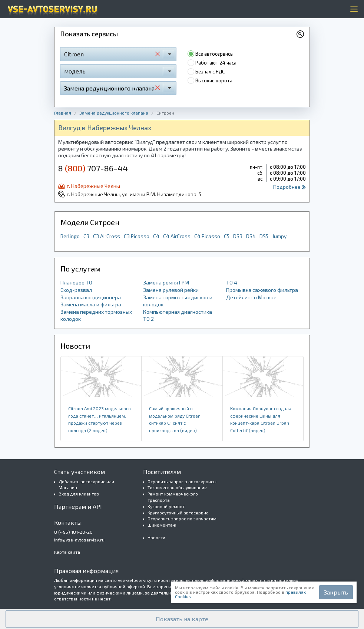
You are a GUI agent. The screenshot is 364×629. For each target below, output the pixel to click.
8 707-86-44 (93, 168)
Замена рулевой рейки (171, 290)
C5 (227, 236)
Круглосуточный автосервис (178, 513)
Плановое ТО (76, 282)
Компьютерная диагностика (178, 312)
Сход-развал (76, 290)
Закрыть (336, 592)
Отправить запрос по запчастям (182, 518)
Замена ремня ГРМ (166, 282)
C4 (156, 236)
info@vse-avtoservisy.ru (79, 540)
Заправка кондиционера (91, 297)
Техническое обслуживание (177, 487)
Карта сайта (67, 552)
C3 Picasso (137, 236)
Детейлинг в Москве (251, 297)
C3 (86, 236)
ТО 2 (148, 319)
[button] (182, 619)
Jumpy (279, 236)
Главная (63, 113)
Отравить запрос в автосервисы (182, 481)
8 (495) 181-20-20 (73, 532)
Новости (156, 537)
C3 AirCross (107, 236)
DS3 (238, 236)
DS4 (251, 236)
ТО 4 (232, 282)
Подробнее (289, 187)
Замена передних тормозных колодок (96, 315)
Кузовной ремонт (166, 506)
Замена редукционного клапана (114, 113)
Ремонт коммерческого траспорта (173, 497)
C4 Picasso (207, 236)
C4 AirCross (177, 236)
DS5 (264, 236)
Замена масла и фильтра (91, 304)
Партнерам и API (78, 506)
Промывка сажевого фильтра (262, 290)
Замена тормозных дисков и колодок (178, 301)
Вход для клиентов (79, 494)
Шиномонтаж (162, 525)
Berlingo (70, 236)
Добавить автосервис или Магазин (86, 485)
